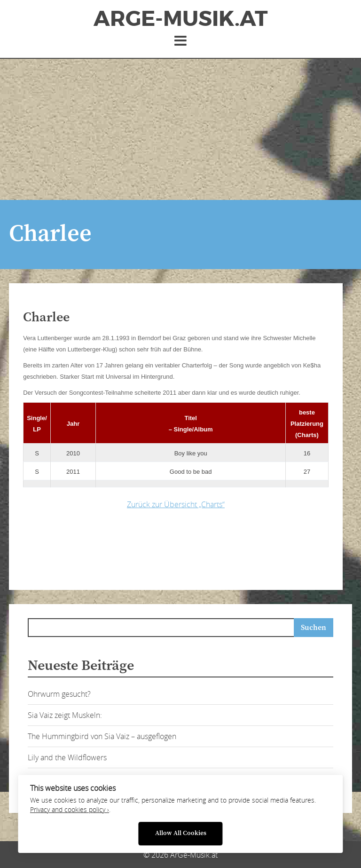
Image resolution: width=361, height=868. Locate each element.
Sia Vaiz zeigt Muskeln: (65, 715)
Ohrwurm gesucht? (59, 694)
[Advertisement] (180, 129)
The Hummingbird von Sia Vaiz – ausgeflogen (102, 736)
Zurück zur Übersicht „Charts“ (176, 504)
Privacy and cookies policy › (70, 810)
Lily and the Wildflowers (67, 757)
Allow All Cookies (181, 833)
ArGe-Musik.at (180, 19)
